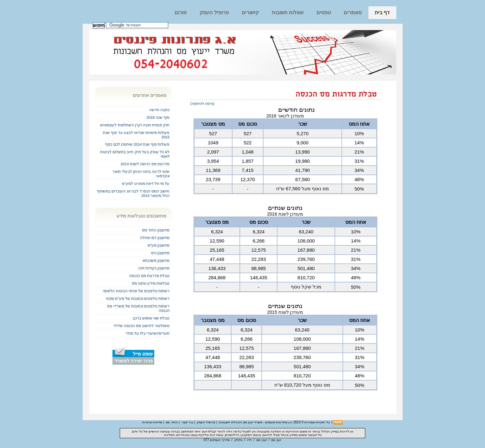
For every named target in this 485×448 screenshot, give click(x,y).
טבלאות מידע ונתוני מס (151, 283)
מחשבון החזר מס (156, 230)
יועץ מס (276, 440)
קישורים (250, 13)
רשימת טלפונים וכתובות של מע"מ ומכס (138, 298)
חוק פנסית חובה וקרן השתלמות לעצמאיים (135, 125)
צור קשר (188, 422)
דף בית (382, 13)
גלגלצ (238, 440)
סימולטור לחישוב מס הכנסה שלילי (142, 326)
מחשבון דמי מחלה (155, 238)
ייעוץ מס (262, 440)
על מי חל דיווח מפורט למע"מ (146, 183)
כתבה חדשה (159, 110)
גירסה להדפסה (202, 104)
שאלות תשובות (288, 13)
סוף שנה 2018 (158, 117)
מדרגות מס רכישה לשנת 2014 (145, 164)
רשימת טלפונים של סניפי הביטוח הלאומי (136, 291)
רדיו (249, 440)
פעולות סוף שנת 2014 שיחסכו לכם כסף (137, 144)
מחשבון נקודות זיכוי (154, 268)
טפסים (324, 13)
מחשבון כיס (160, 253)
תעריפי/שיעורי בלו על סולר (148, 333)
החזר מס (172, 422)
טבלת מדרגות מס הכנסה (336, 95)
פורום (181, 13)
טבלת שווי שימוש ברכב (151, 318)
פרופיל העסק (214, 13)
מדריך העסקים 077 (217, 440)
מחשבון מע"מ (159, 245)
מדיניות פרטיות (152, 422)
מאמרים (353, 13)
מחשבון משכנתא (156, 260)
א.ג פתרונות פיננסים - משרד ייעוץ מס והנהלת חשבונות (255, 422)
